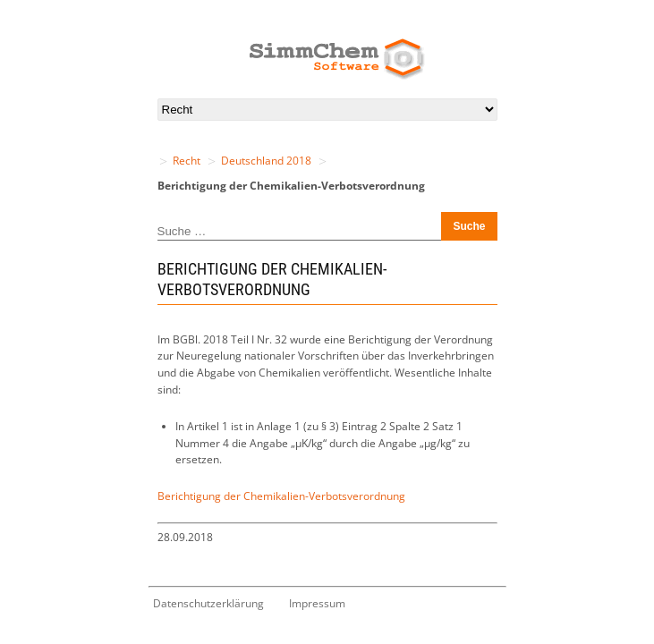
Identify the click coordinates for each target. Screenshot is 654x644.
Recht (187, 161)
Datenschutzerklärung (208, 603)
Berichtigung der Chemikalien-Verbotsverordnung (281, 496)
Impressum (317, 603)
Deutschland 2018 (266, 161)
